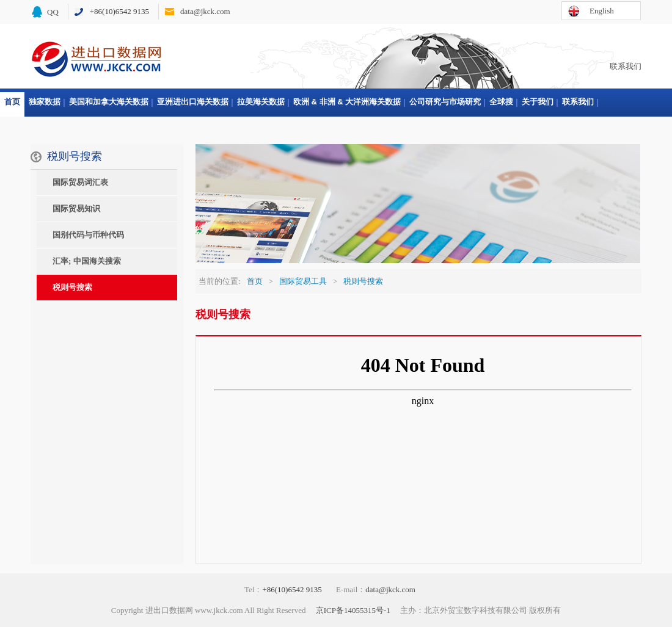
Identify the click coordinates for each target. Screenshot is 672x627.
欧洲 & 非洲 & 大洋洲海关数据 (347, 102)
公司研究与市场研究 (445, 102)
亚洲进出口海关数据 (193, 102)
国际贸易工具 (303, 281)
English (602, 11)
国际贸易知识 (76, 208)
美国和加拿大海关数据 (109, 102)
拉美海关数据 (261, 102)
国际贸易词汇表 (80, 182)
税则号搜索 (72, 287)
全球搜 (501, 102)
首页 (12, 102)
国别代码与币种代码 (88, 235)
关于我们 (538, 102)
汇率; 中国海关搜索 (87, 261)
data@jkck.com (205, 11)
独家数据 (45, 102)
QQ (53, 12)
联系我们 (626, 66)
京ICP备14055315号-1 (353, 610)
